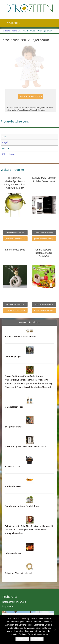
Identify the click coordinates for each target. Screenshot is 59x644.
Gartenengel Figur (13, 356)
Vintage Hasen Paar (14, 407)
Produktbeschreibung (15, 233)
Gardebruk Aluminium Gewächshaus (22, 506)
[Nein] (55, 629)
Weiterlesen (37, 639)
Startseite (6, 31)
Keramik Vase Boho (15, 250)
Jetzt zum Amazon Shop (31, 96)
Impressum (8, 606)
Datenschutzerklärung (14, 602)
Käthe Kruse (17, 31)
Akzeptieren (22, 639)
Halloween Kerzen (13, 553)
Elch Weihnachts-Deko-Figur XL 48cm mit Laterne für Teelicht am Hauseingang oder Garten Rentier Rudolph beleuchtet (29, 530)
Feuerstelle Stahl (12, 466)
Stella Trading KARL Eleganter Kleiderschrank (25, 447)
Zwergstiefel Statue (14, 427)
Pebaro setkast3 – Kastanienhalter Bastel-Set (44, 253)
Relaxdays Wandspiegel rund (18, 573)
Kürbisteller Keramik (14, 486)
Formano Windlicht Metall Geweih (21, 336)
